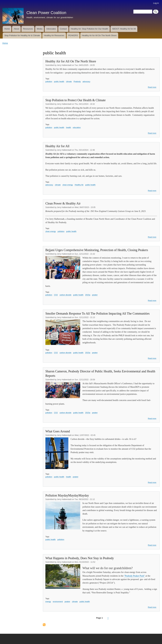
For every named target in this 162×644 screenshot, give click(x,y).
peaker (95, 295)
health (68, 127)
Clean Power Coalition (46, 13)
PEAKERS (73, 35)
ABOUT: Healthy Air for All (124, 29)
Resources (28, 29)
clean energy (68, 185)
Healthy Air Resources (54, 35)
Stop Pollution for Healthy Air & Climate (22, 35)
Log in (156, 3)
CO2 (56, 295)
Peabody (77, 81)
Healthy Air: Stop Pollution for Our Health (90, 29)
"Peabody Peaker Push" (134, 576)
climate (69, 81)
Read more (152, 87)
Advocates (51, 29)
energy (48, 602)
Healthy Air (79, 185)
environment (58, 602)
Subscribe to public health (44, 625)
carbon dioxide (65, 295)
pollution (49, 81)
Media (40, 29)
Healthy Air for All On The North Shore (99, 35)
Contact (63, 29)
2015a (88, 295)
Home (7, 29)
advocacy (86, 81)
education (77, 127)
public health (59, 81)
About (16, 29)
